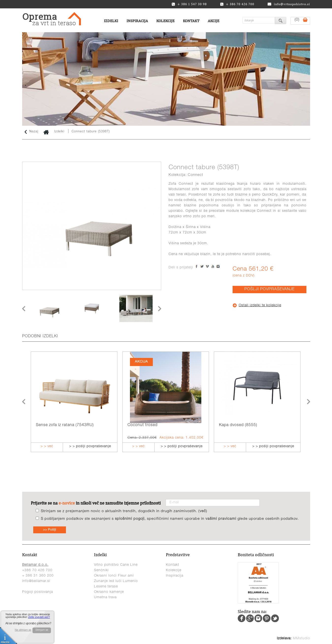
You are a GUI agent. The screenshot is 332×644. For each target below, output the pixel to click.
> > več (47, 446)
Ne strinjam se (23, 630)
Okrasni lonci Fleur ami (114, 576)
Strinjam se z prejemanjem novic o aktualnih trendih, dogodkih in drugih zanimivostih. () (124, 511)
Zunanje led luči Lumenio (116, 581)
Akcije (213, 21)
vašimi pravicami (221, 519)
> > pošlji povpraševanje (90, 446)
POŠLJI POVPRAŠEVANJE (269, 290)
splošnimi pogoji (130, 519)
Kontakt (191, 21)
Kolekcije (165, 21)
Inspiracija (137, 21)
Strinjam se (42, 630)
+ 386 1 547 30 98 (189, 4)
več (203, 511)
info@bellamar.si (36, 581)
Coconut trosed (142, 425)
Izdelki (111, 21)
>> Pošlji (50, 530)
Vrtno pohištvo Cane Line (116, 565)
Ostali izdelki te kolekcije (257, 305)
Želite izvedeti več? (39, 617)
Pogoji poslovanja (38, 592)
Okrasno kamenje (109, 592)
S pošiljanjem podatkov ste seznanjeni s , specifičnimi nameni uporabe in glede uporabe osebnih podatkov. (170, 519)
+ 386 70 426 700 (237, 4)
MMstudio (301, 639)
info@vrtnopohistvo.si (289, 4)
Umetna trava (105, 598)
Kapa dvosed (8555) (238, 425)
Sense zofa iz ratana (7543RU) (65, 425)
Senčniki (101, 570)
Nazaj (32, 132)
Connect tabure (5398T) (91, 132)
